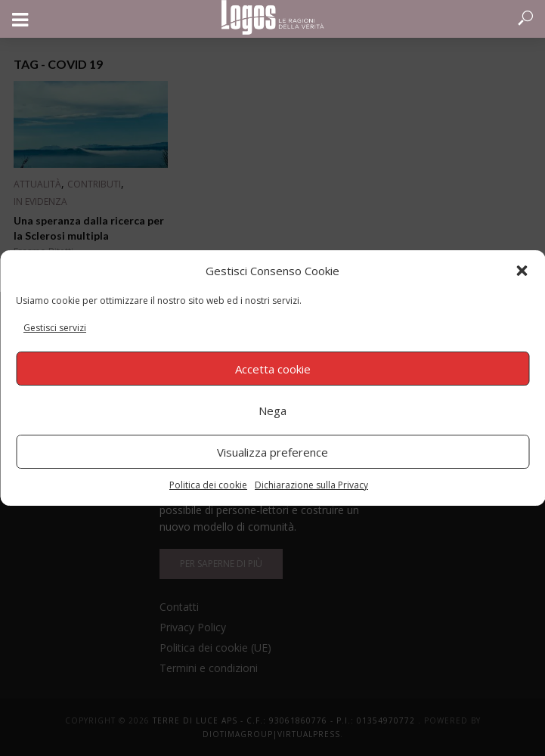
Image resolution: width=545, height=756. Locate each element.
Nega (272, 411)
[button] (522, 271)
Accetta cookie (273, 369)
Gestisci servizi (55, 328)
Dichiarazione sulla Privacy (311, 485)
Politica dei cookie (208, 485)
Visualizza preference (272, 452)
